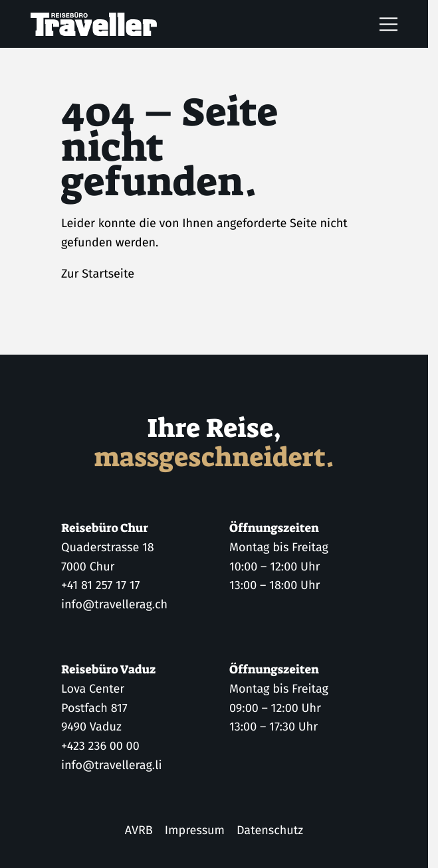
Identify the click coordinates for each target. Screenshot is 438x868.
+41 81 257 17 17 (100, 586)
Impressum (195, 830)
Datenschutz (270, 830)
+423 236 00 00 (100, 746)
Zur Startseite (98, 274)
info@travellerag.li (112, 765)
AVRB (139, 830)
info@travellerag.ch (114, 604)
